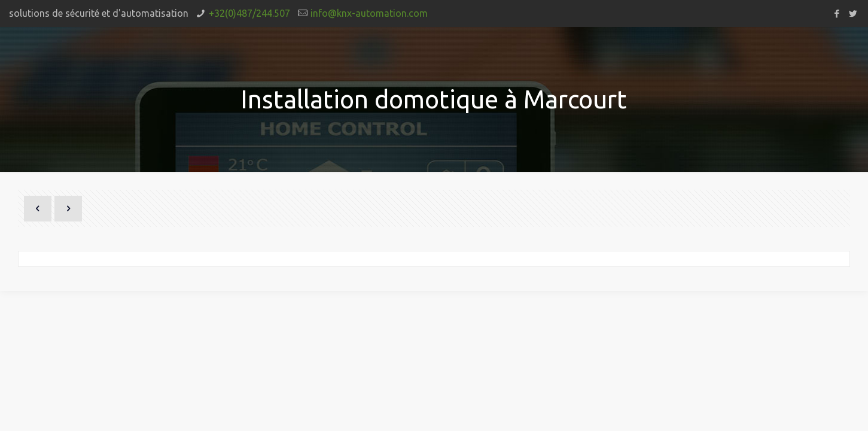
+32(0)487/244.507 (249, 13)
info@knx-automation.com (369, 13)
